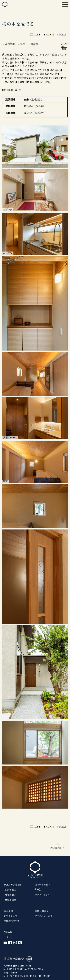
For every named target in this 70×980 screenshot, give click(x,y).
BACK (48, 35)
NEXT (63, 35)
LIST (37, 35)
